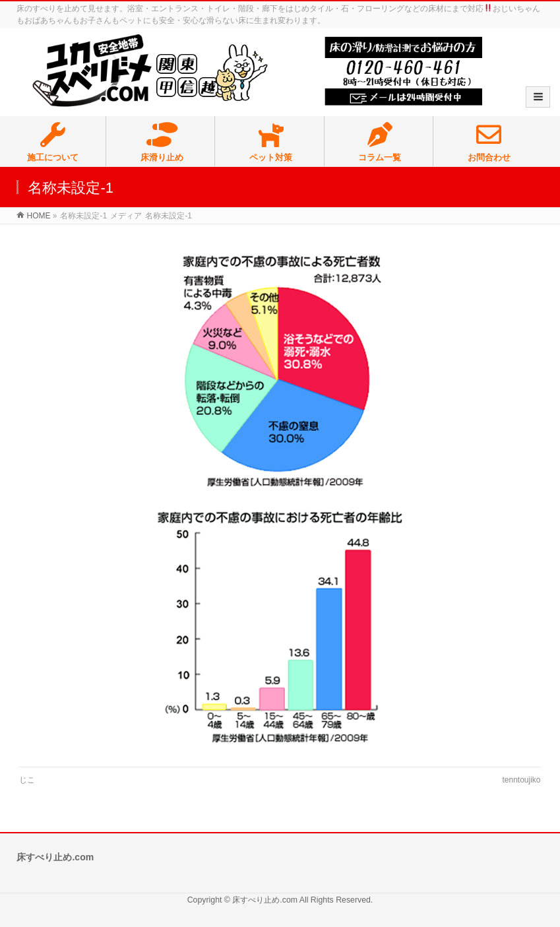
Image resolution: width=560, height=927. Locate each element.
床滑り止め (162, 143)
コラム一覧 (380, 143)
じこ (27, 780)
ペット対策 (270, 143)
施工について (53, 143)
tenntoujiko (521, 780)
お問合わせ (489, 143)
